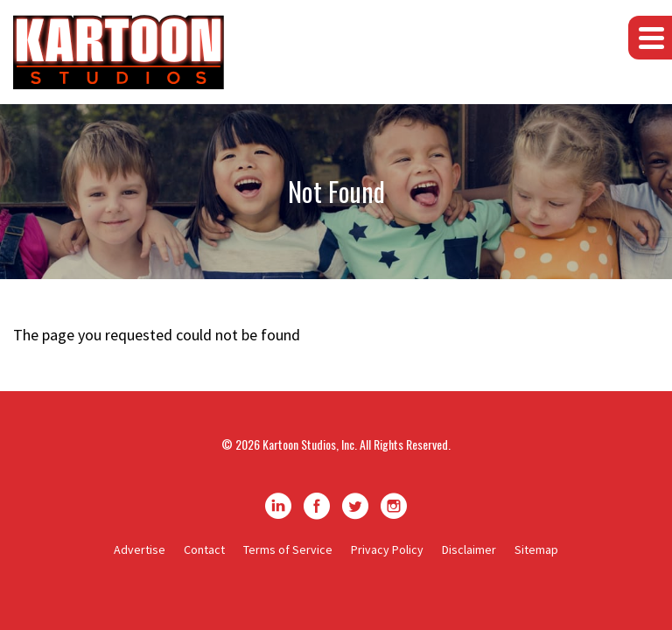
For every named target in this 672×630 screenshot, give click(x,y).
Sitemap (536, 549)
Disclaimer (469, 549)
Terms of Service (288, 549)
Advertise (140, 549)
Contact (204, 549)
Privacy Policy (387, 549)
